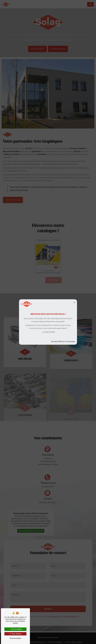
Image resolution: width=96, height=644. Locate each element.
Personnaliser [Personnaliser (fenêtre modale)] (15, 638)
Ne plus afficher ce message (63, 341)
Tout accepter (15, 629)
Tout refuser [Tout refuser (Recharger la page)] (15, 634)
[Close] (74, 303)
